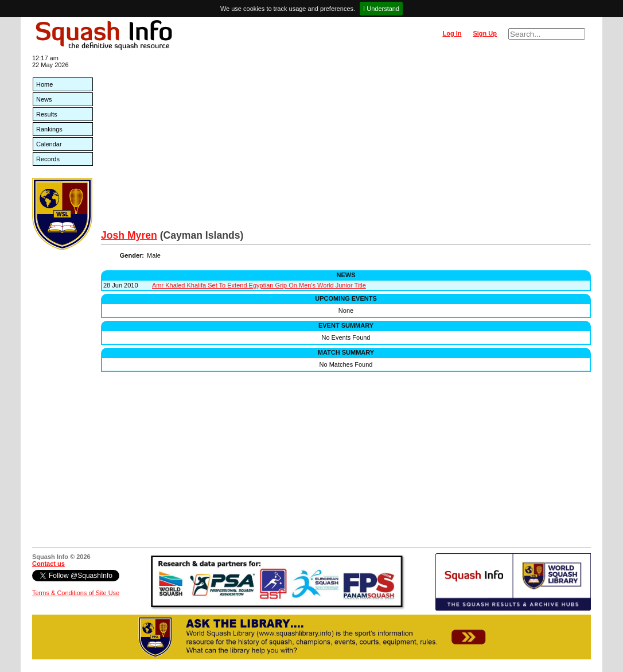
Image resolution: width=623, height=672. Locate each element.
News (44, 99)
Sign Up (485, 33)
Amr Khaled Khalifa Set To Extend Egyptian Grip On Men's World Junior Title (259, 285)
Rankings (49, 129)
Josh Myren (129, 235)
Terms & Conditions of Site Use (76, 593)
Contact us (48, 564)
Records (48, 159)
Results (47, 114)
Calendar (49, 144)
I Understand (381, 9)
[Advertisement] (346, 143)
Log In (452, 33)
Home (44, 84)
